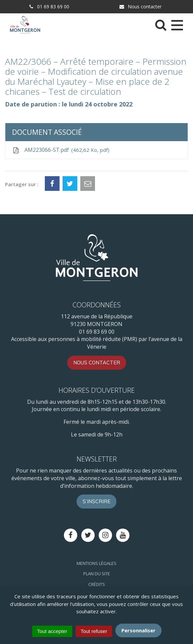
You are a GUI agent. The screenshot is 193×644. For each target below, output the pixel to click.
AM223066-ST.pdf (61, 150)
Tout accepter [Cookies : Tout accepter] (52, 631)
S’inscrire (96, 501)
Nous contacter (140, 7)
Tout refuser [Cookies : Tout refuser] (94, 631)
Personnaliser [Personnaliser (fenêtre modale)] (138, 630)
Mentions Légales (96, 563)
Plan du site (97, 574)
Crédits (97, 584)
